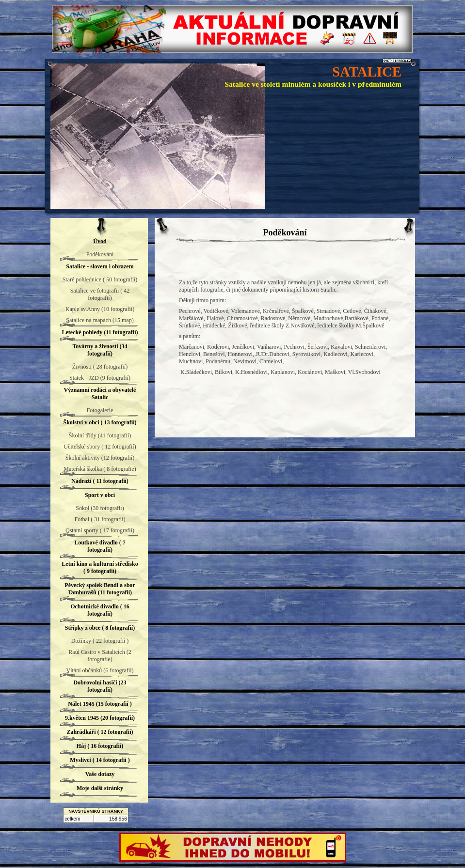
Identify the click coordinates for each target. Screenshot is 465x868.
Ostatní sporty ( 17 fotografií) (100, 530)
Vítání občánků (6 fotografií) (100, 670)
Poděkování (100, 254)
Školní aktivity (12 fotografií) (100, 458)
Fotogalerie (100, 410)
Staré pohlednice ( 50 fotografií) (100, 279)
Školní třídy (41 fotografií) (100, 435)
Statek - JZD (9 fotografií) (100, 378)
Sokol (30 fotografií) (100, 508)
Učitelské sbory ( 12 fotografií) (100, 447)
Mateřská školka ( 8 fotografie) (100, 469)
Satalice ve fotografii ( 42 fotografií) (100, 294)
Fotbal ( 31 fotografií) (100, 519)
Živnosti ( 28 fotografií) (100, 367)
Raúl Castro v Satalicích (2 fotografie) (100, 656)
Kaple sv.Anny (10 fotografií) (100, 309)
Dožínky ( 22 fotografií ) (100, 641)
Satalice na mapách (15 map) (100, 320)
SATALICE (367, 72)
